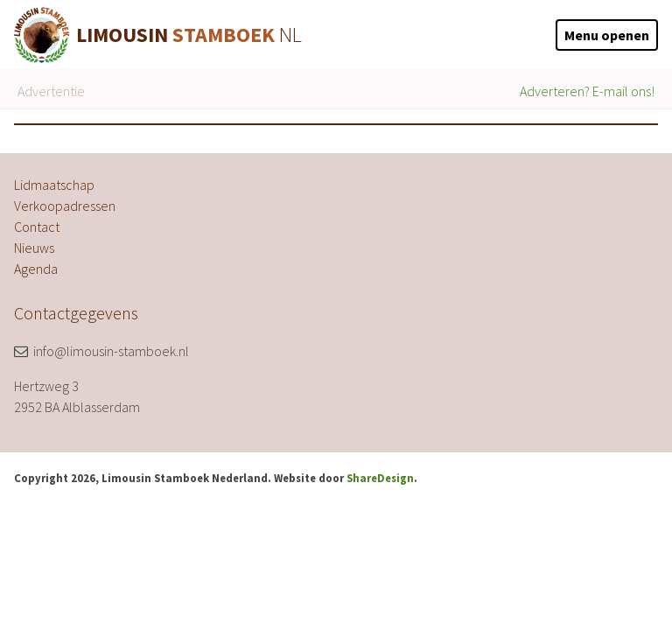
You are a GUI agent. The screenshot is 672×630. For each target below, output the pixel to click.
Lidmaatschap (54, 185)
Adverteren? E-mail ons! (587, 91)
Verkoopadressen (65, 206)
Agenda (36, 269)
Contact (37, 227)
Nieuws (34, 248)
